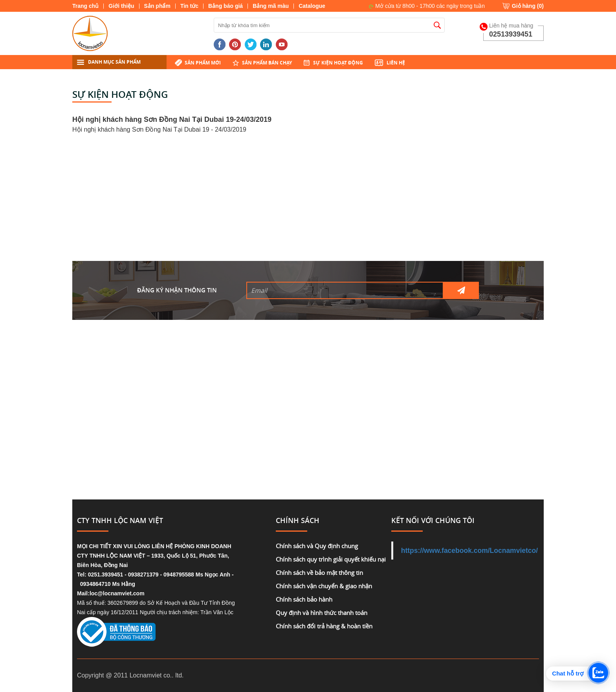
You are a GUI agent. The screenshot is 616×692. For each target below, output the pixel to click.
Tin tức (189, 6)
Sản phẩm (157, 6)
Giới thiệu (121, 6)
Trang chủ (85, 6)
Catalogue (312, 6)
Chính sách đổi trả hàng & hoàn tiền (324, 626)
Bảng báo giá (225, 6)
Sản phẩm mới (203, 63)
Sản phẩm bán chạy (267, 63)
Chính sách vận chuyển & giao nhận (324, 586)
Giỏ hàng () (528, 6)
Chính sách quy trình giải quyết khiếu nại (331, 559)
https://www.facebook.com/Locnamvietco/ (469, 551)
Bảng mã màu (271, 6)
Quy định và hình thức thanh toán (322, 613)
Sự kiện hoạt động (338, 63)
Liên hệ (396, 63)
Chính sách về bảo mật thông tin (319, 573)
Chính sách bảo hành (304, 599)
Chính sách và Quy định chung (317, 546)
